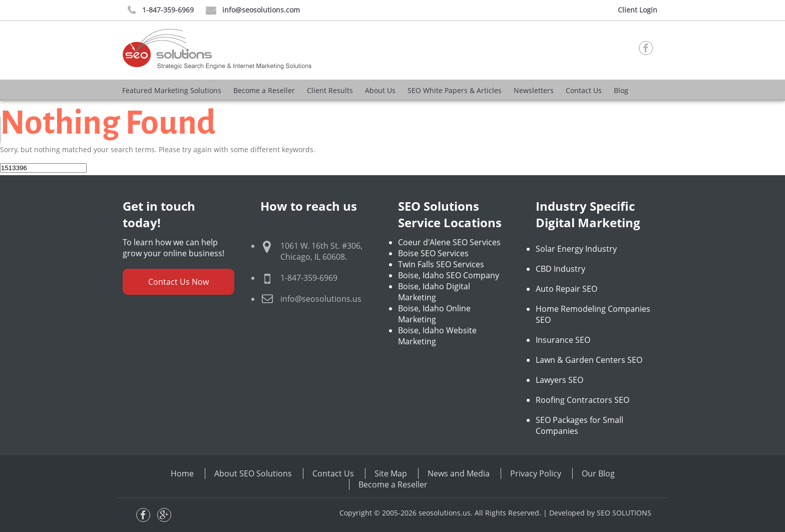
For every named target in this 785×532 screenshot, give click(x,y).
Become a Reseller (264, 90)
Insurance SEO (563, 340)
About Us (380, 90)
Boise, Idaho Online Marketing (434, 314)
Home (182, 473)
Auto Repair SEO (566, 289)
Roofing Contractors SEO (582, 400)
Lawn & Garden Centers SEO (589, 360)
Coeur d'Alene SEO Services (449, 242)
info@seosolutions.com (253, 10)
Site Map (391, 473)
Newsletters (534, 90)
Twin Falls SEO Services (441, 264)
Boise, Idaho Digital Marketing (434, 292)
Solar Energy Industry (576, 249)
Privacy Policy (536, 473)
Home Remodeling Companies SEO (593, 314)
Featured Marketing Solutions (172, 90)
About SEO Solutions (253, 473)
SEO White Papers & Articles (455, 90)
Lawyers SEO (559, 380)
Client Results (330, 90)
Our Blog (598, 473)
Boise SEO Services (433, 253)
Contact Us (584, 90)
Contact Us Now (178, 282)
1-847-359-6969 (161, 10)
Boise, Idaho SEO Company (449, 275)
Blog (621, 90)
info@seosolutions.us (321, 299)
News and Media (459, 473)
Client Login (638, 10)
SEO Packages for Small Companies (579, 425)
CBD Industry (560, 269)
